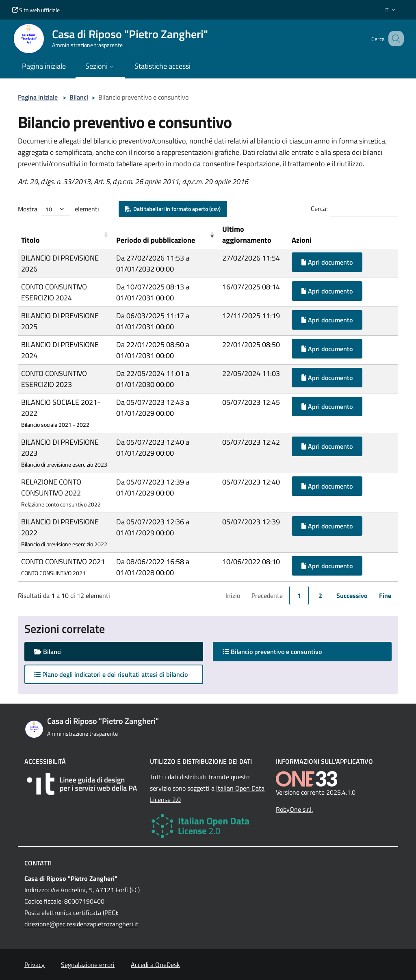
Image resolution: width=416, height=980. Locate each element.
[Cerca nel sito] (394, 39)
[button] (391, 10)
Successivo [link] (352, 595)
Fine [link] (385, 595)
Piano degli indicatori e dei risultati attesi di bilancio (111, 674)
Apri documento (327, 262)
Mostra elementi (58, 209)
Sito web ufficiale (36, 10)
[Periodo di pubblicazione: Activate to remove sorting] (166, 235)
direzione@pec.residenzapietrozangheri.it (81, 924)
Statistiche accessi (162, 66)
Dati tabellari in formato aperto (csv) (173, 209)
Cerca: (319, 209)
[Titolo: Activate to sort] (65, 235)
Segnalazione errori (88, 965)
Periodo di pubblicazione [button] (156, 240)
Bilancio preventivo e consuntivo (280, 651)
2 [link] (320, 595)
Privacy (35, 965)
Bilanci (79, 97)
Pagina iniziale (38, 97)
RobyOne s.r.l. (294, 809)
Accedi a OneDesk (155, 965)
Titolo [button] (30, 240)
